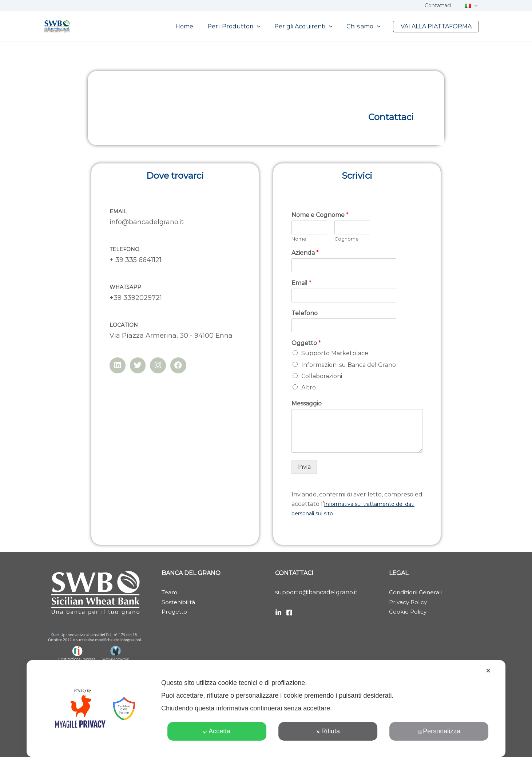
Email (301, 283)
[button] (476, 5)
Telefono (305, 313)
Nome (299, 239)
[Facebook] (289, 613)
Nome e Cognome (320, 215)
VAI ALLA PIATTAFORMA (437, 26)
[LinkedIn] (278, 613)
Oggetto (306, 343)
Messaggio (307, 403)
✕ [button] (488, 671)
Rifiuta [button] (328, 731)
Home (195, 26)
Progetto (175, 612)
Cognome (347, 239)
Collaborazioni (322, 376)
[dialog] (266, 709)
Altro (309, 387)
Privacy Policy (409, 602)
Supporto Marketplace (335, 353)
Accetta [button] (217, 731)
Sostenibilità (179, 602)
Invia (304, 467)
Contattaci (443, 5)
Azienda (305, 253)
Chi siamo (367, 27)
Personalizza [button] (439, 731)
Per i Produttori (242, 27)
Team (170, 592)
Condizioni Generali (417, 592)
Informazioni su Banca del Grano (349, 365)
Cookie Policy (408, 612)
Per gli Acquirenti (310, 27)
